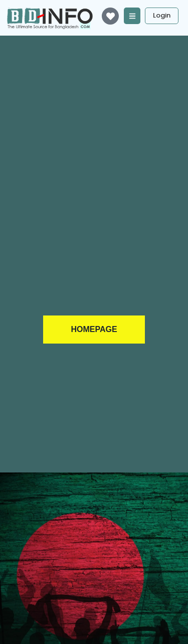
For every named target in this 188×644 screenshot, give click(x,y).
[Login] (162, 16)
